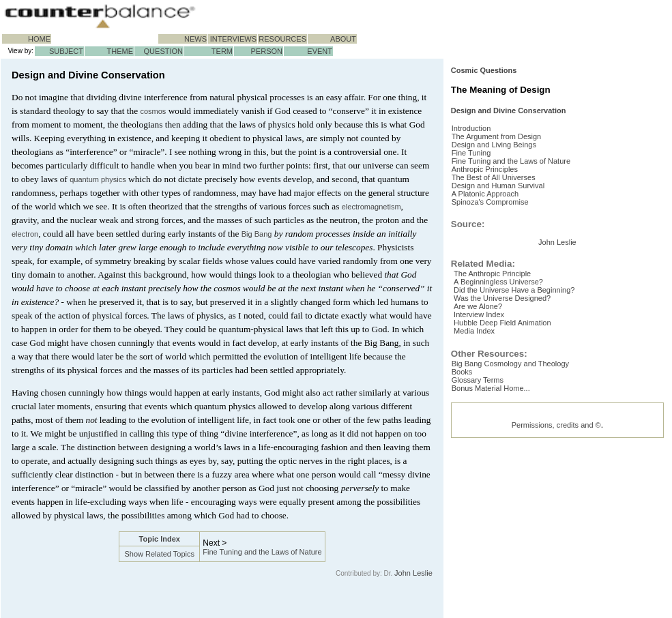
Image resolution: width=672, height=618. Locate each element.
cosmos (153, 111)
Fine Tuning (482, 196)
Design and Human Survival (509, 240)
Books (473, 535)
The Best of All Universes (505, 229)
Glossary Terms (488, 546)
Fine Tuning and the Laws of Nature (262, 552)
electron (25, 234)
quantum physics (98, 179)
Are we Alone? (487, 459)
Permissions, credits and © (556, 597)
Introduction (482, 164)
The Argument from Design (507, 175)
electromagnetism (371, 207)
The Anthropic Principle (501, 415)
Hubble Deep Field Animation (511, 481)
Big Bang (257, 234)
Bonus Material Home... (502, 557)
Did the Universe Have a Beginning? (523, 437)
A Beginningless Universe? (507, 426)
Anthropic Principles (496, 218)
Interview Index (488, 470)
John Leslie (413, 573)
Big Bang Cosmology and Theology (521, 525)
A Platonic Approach (496, 251)
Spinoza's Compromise (501, 262)
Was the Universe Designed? (511, 448)
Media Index (483, 492)
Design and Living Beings (505, 186)
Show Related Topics (159, 554)
